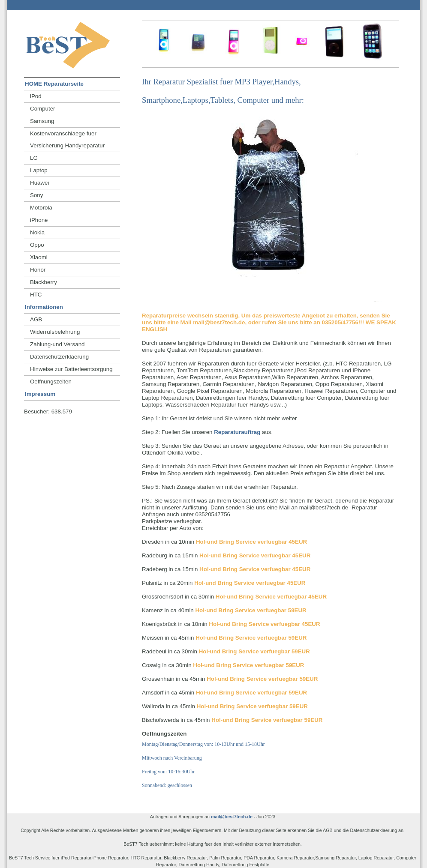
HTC (36, 295)
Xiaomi (39, 257)
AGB (36, 319)
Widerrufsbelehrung (55, 332)
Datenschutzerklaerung (59, 357)
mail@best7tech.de (232, 817)
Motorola (41, 208)
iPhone (39, 220)
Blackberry (44, 282)
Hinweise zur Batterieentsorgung (71, 369)
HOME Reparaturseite (54, 84)
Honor (38, 270)
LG (34, 158)
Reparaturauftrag (237, 432)
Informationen (44, 307)
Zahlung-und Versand (57, 344)
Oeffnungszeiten (51, 382)
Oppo (37, 245)
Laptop (39, 170)
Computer (43, 109)
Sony (36, 195)
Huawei (39, 183)
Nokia (37, 232)
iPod (36, 96)
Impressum (40, 394)
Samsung (42, 121)
